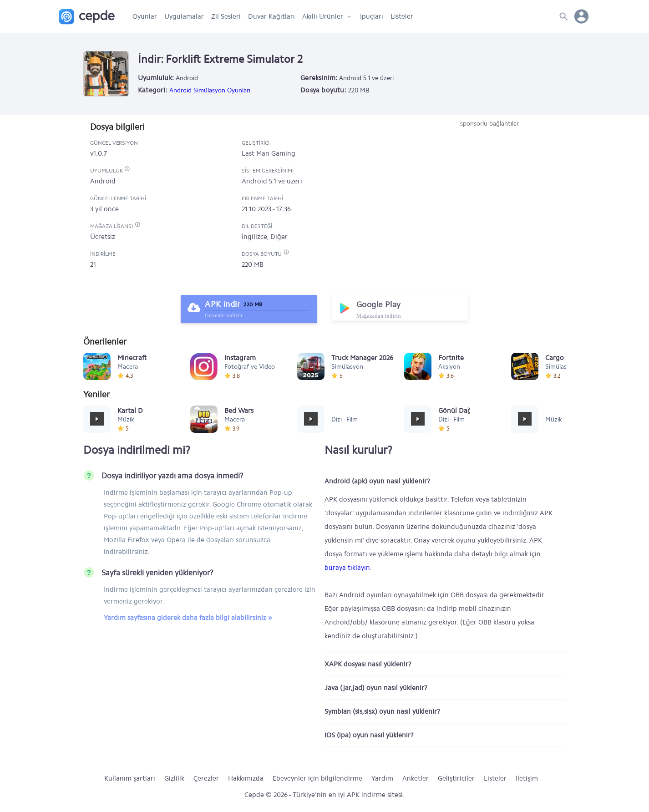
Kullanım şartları (130, 778)
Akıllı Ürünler (323, 16)
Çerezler (206, 778)
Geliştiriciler (456, 778)
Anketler (416, 778)
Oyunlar (145, 16)
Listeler (402, 16)
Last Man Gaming (269, 153)
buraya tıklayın (347, 568)
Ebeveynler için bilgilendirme (317, 778)
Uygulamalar (184, 16)
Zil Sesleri (226, 16)
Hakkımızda (246, 778)
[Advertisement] (489, 197)
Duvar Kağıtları (271, 16)
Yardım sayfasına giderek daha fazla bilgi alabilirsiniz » (188, 618)
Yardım (382, 778)
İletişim (527, 778)
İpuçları (372, 16)
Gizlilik (174, 778)
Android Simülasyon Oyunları (210, 90)
